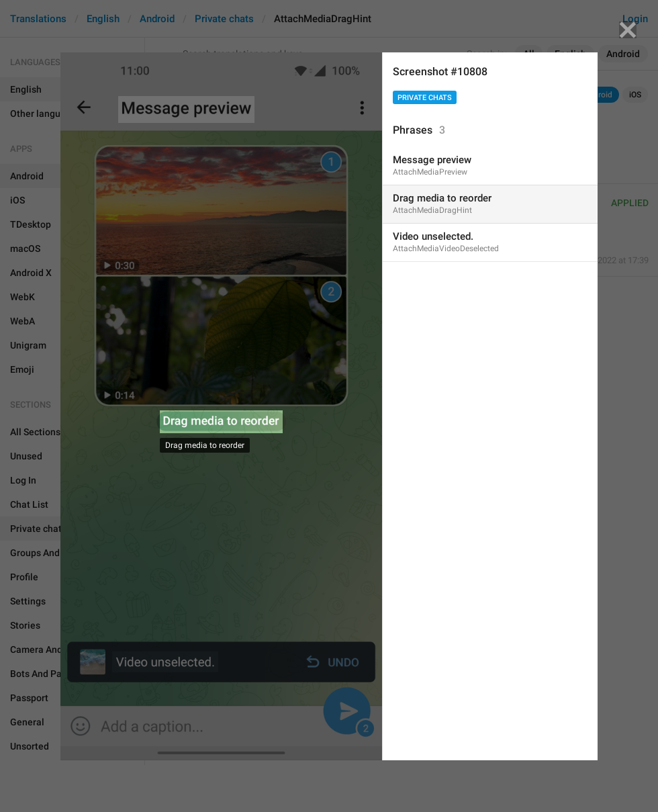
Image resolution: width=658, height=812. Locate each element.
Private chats (425, 98)
